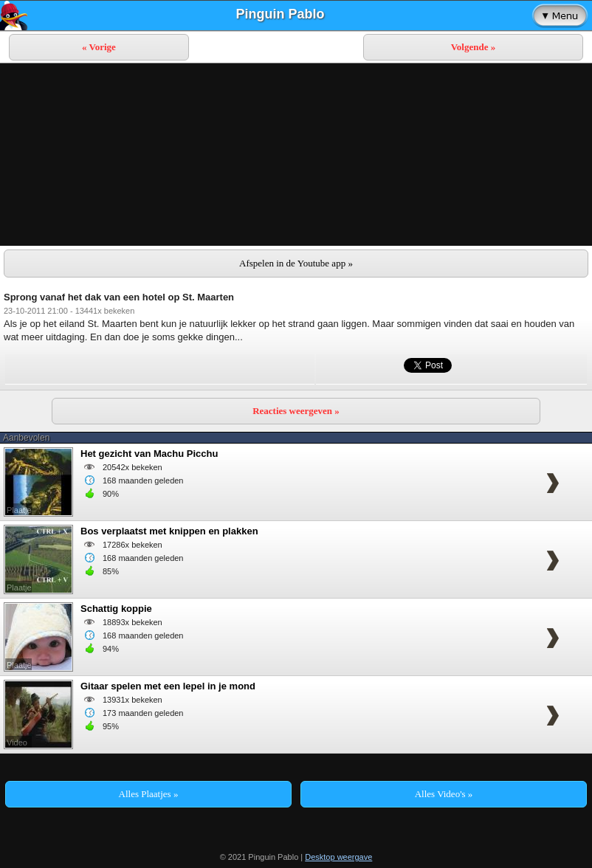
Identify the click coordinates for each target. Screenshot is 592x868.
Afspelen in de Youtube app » (296, 263)
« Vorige (99, 47)
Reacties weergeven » (296, 411)
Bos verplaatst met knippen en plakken (169, 531)
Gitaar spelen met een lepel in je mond (168, 686)
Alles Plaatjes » (149, 794)
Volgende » (474, 47)
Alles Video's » (444, 794)
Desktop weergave (338, 857)
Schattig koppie (116, 609)
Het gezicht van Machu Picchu (149, 454)
